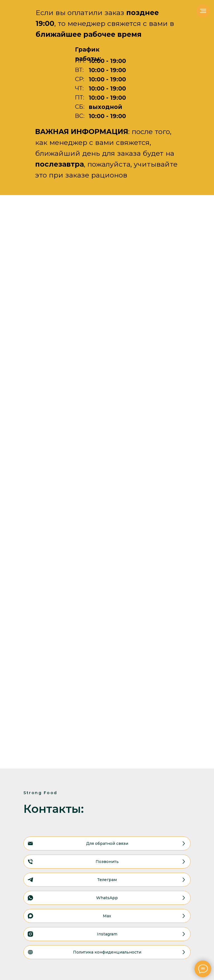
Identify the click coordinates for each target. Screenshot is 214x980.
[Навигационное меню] (203, 11)
